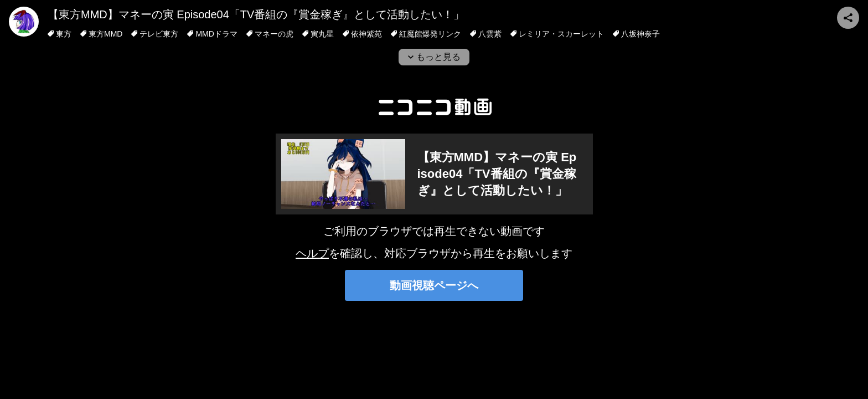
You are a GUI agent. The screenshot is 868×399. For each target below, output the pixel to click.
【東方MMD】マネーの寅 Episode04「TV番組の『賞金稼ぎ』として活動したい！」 (256, 14)
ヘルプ (312, 253)
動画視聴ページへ (434, 285)
